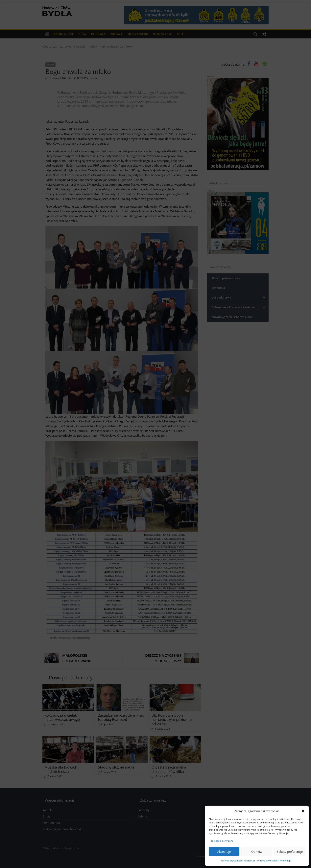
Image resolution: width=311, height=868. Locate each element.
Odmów (257, 852)
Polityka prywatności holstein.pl (238, 861)
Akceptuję (224, 852)
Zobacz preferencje (290, 852)
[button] (303, 811)
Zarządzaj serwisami (222, 841)
